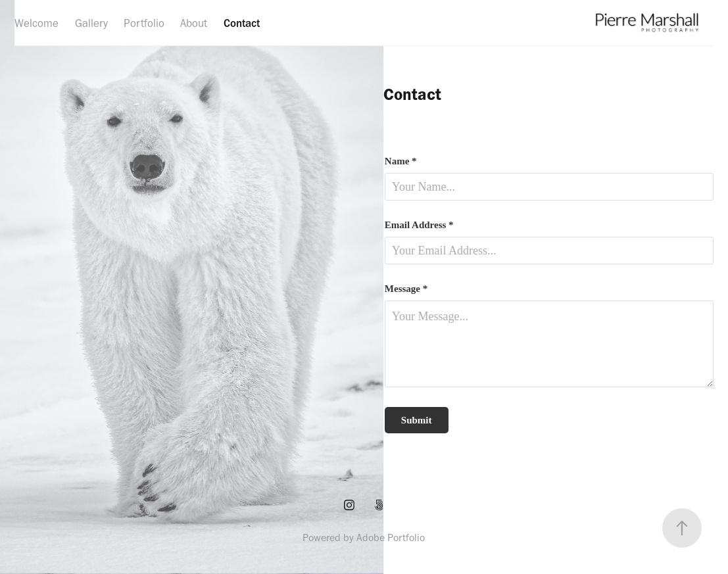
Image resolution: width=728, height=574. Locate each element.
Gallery (91, 23)
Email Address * (419, 225)
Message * (406, 289)
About (194, 23)
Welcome (36, 23)
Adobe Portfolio (391, 538)
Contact (242, 23)
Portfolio (144, 23)
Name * (401, 161)
